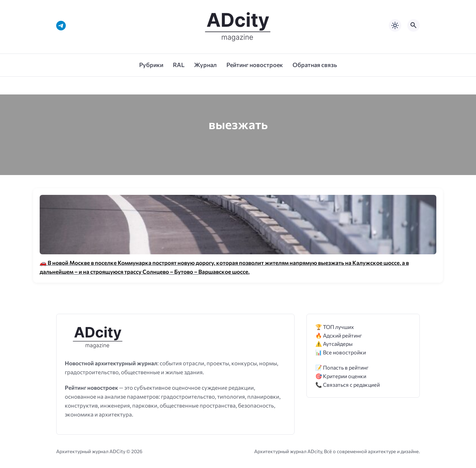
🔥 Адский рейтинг (339, 335)
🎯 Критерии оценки (341, 376)
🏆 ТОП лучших (335, 327)
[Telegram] (61, 26)
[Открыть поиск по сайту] (414, 25)
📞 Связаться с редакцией (348, 385)
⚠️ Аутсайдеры (334, 344)
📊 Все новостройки (341, 352)
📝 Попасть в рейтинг (342, 367)
